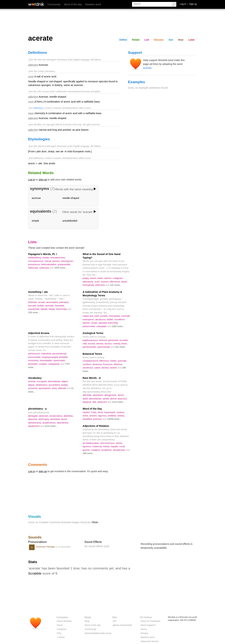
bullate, (41, 306)
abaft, (86, 399)
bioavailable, (47, 360)
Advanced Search (150, 641)
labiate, (45, 309)
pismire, (57, 261)
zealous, (121, 412)
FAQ (59, 633)
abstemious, (42, 385)
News (88, 617)
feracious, (98, 364)
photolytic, (34, 364)
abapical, (87, 402)
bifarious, (118, 364)
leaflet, (111, 319)
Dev (115, 617)
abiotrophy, (44, 419)
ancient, (94, 416)
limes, (125, 344)
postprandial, (64, 264)
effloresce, (105, 361)
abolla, (107, 399)
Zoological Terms (93, 333)
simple (36, 221)
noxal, (122, 446)
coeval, (48, 261)
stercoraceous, (108, 443)
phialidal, (64, 357)
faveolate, (60, 306)
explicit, (87, 412)
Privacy (144, 633)
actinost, (104, 340)
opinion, (108, 278)
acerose (36, 198)
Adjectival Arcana (39, 333)
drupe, (95, 323)
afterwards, (89, 282)
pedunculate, (89, 326)
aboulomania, (35, 423)
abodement (34, 426)
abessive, (33, 419)
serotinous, (89, 368)
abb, (95, 402)
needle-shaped (71, 198)
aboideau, (69, 416)
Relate (136, 40)
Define (123, 40)
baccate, (33, 306)
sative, (98, 368)
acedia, (65, 385)
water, (101, 278)
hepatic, (115, 446)
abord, (121, 395)
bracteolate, (34, 309)
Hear (181, 40)
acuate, (42, 302)
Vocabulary (35, 378)
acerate (147, 68)
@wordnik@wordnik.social (98, 633)
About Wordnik (64, 621)
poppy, (86, 278)
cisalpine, (96, 450)
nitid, (85, 344)
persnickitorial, (60, 354)
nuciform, (88, 364)
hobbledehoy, (35, 258)
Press (60, 625)
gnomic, (87, 450)
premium (98, 419)
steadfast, (88, 419)
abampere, (99, 395)
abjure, (32, 385)
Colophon (62, 629)
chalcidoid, (47, 354)
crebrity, (117, 344)
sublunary (44, 268)
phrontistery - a (37, 409)
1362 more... (118, 326)
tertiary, (121, 416)
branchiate (62, 309)
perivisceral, (35, 354)
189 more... (88, 453)
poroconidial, (35, 357)
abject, (65, 381)
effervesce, (115, 282)
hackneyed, (110, 412)
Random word (93, 4)
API (115, 621)
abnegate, (33, 416)
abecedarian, (55, 381)
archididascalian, (91, 443)
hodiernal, (98, 446)
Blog (87, 621)
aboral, (114, 399)
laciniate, (50, 306)
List (147, 40)
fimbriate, (33, 302)
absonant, (44, 416)
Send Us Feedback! (150, 621)
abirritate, (88, 395)
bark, (97, 316)
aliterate (62, 388)
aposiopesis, (45, 388)
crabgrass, (118, 278)
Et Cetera (146, 617)
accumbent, (55, 385)
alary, (55, 388)
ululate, (46, 258)
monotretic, (34, 360)
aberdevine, (63, 423)
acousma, (33, 388)
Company (62, 617)
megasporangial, (50, 357)
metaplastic (54, 364)
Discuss (159, 40)
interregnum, (67, 261)
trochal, (92, 344)
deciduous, (101, 319)
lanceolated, (53, 302)
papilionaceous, (91, 340)
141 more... (116, 285)
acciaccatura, (57, 416)
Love (191, 40)
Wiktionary (38, 108)
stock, (101, 412)
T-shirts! (61, 637)
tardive (114, 368)
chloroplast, (115, 316)
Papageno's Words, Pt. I (42, 254)
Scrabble (35, 573)
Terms (144, 629)
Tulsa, (94, 412)
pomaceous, (35, 264)
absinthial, (56, 419)
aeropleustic (119, 450)
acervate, (122, 361)
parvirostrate (104, 347)
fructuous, (108, 364)
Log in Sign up (188, 4)
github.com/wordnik (122, 625)
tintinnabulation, (49, 264)
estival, (107, 446)
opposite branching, (108, 323)
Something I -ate (38, 292)
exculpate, (42, 381)
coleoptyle (102, 326)
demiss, (100, 344)
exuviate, (124, 340)
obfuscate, (34, 268)
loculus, (109, 344)
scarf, (98, 282)
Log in (32, 180)
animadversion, (58, 258)
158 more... (34, 312)
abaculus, (123, 399)
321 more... (121, 347)
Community (54, 4)
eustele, (105, 316)
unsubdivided (70, 221)
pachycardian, (90, 347)
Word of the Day (92, 409)
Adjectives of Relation (96, 426)
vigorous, (103, 416)
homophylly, (89, 285)
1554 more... (61, 268)
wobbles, (113, 416)
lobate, (52, 309)
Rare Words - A (92, 378)
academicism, (50, 423)
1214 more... (118, 402)
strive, (86, 416)
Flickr (95, 522)
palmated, (64, 302)
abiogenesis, (111, 395)
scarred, (105, 282)
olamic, (119, 443)
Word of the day (73, 4)
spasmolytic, (60, 360)
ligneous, (87, 446)
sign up (43, 180)
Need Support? (148, 625)
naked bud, (89, 316)
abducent (102, 402)
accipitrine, (107, 450)
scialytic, (44, 364)
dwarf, (124, 282)
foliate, (114, 361)
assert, (94, 278)
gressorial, (114, 340)
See (171, 40)
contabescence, (91, 361)
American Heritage (46, 547)
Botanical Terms (92, 354)
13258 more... (114, 419)
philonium (100, 285)
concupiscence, (36, 261)
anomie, (33, 381)
